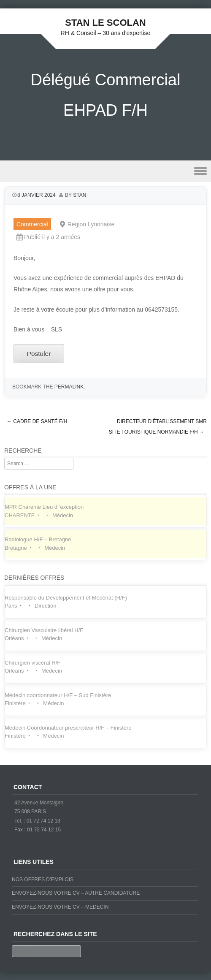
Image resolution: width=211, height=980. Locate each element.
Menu (105, 171)
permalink (69, 387)
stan (80, 195)
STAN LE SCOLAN (105, 23)
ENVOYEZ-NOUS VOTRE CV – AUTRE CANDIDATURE (76, 893)
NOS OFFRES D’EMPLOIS (43, 880)
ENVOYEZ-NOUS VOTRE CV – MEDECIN (60, 907)
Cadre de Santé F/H (37, 421)
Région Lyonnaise (91, 224)
